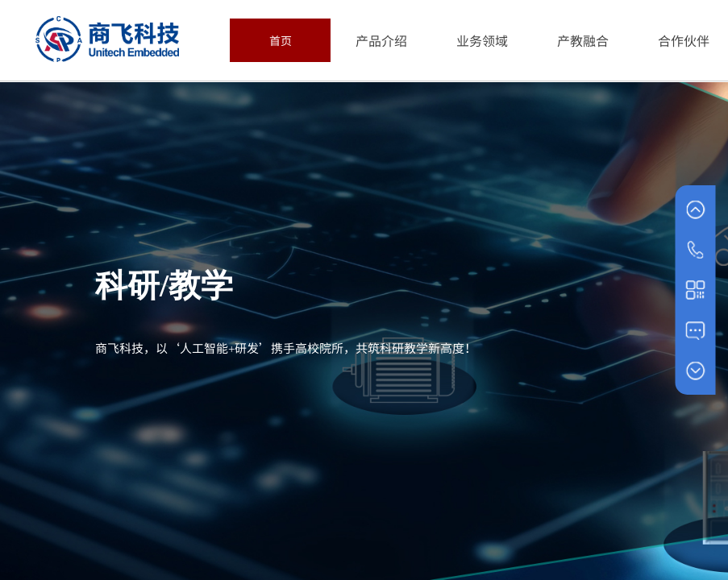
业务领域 (482, 40)
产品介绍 (381, 40)
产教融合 (583, 40)
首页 (281, 40)
